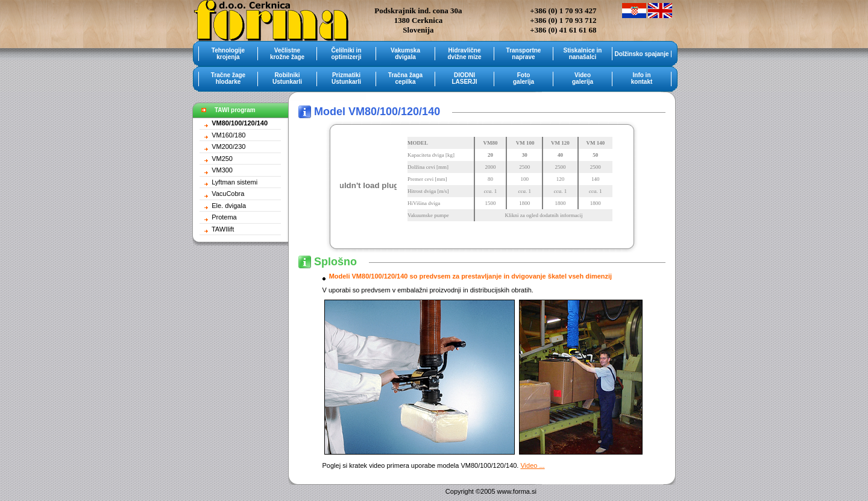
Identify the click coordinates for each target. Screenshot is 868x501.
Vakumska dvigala (405, 54)
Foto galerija (524, 78)
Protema (224, 217)
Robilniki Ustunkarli (287, 78)
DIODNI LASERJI (464, 78)
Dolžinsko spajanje (641, 54)
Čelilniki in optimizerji (346, 54)
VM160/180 (228, 135)
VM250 (222, 159)
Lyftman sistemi (234, 182)
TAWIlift (223, 229)
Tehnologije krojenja (228, 54)
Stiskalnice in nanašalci (583, 54)
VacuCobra (228, 194)
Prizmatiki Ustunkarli (346, 78)
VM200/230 (228, 147)
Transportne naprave (524, 54)
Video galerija (583, 78)
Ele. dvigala (229, 206)
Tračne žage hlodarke (228, 78)
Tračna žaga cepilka (405, 78)
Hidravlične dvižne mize (464, 54)
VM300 (222, 170)
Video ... (532, 465)
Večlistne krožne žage (287, 54)
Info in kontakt (642, 78)
